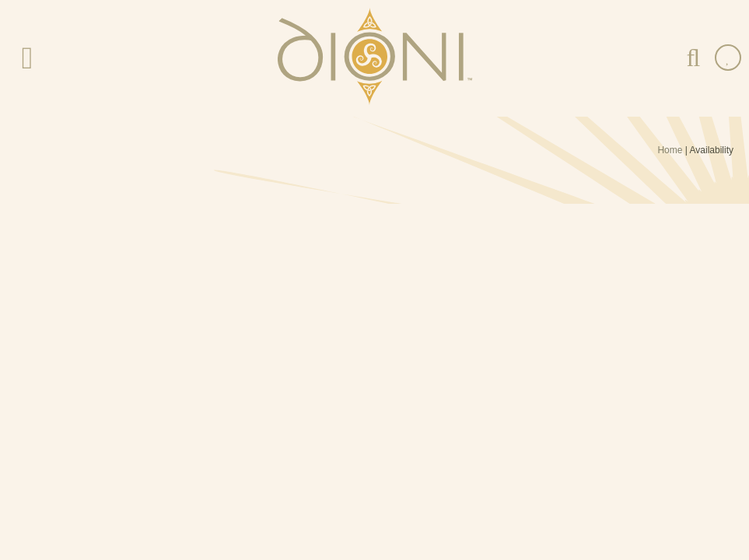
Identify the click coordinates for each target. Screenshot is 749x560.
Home (670, 150)
